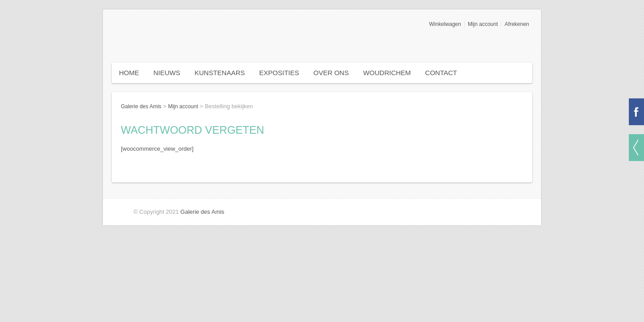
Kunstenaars (220, 73)
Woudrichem (387, 73)
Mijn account (483, 24)
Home (129, 73)
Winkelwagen (445, 24)
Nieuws (167, 73)
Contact (441, 73)
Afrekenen (517, 24)
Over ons (331, 73)
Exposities (279, 73)
